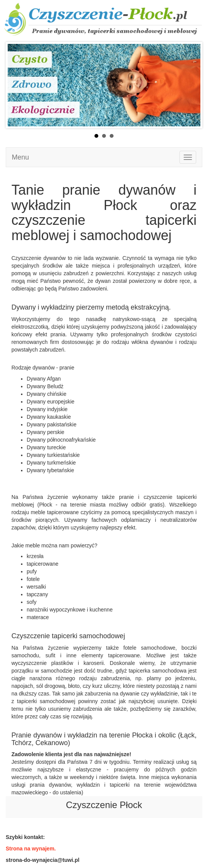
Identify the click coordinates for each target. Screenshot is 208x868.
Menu (20, 157)
